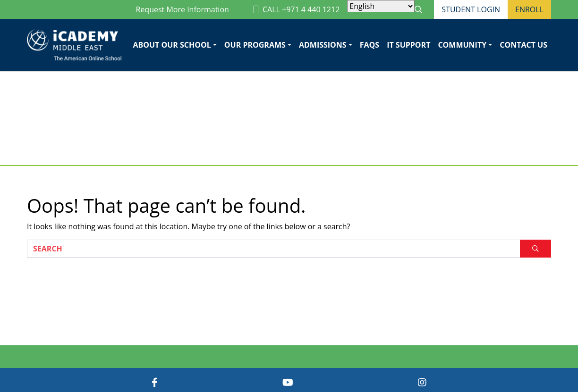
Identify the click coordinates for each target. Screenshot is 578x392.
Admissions (323, 45)
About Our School (172, 45)
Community (462, 45)
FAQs (370, 45)
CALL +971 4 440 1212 (297, 9)
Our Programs (255, 45)
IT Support (408, 45)
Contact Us (523, 45)
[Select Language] (381, 6)
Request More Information (183, 9)
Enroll (529, 9)
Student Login (471, 9)
